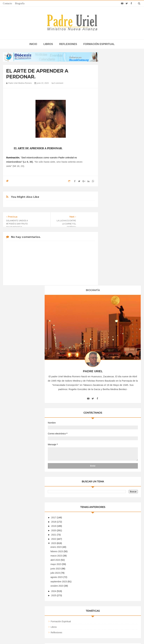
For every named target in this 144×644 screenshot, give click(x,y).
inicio (33, 44)
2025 (110, 354)
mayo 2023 (113, 323)
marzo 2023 (113, 314)
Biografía (20, 3)
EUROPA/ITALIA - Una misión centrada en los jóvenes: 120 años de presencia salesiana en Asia (73, 597)
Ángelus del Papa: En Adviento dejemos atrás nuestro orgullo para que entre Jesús (27, 606)
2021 (110, 293)
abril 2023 (112, 319)
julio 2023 (112, 332)
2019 (110, 285)
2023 (110, 302)
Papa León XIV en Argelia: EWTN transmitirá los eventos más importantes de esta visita (117, 599)
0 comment (57, 83)
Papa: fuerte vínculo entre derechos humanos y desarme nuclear (25, 596)
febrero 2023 (113, 310)
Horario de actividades (88, 566)
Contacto (7, 3)
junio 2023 (112, 327)
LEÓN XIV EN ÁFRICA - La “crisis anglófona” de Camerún (69, 587)
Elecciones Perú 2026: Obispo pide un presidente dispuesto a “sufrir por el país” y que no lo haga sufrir (116, 588)
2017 (110, 276)
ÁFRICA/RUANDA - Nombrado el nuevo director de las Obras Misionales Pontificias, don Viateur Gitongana (71, 609)
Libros (48, 44)
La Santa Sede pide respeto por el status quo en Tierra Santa (27, 587)
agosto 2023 (113, 336)
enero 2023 (113, 306)
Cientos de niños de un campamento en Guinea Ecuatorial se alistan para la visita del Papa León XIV (117, 611)
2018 (110, 280)
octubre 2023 (114, 344)
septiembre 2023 (115, 340)
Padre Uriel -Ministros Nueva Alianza (63, 635)
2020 (110, 289)
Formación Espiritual (117, 380)
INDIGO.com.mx (114, 635)
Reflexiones (68, 44)
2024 (110, 350)
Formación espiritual (99, 44)
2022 (110, 298)
